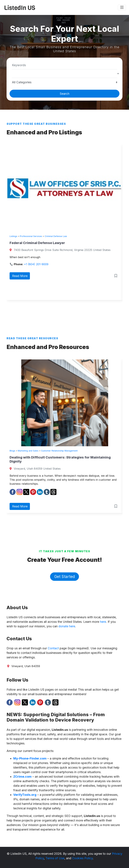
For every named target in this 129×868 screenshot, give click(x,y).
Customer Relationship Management (59, 451)
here (103, 622)
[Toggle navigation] (122, 8)
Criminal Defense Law (56, 236)
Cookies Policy (82, 858)
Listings (13, 236)
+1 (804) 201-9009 (36, 264)
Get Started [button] (65, 577)
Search (65, 94)
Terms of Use (55, 858)
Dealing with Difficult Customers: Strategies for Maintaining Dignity (60, 459)
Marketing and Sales (28, 451)
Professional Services (31, 236)
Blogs (12, 451)
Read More (20, 276)
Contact (53, 648)
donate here (67, 626)
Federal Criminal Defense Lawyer (37, 243)
